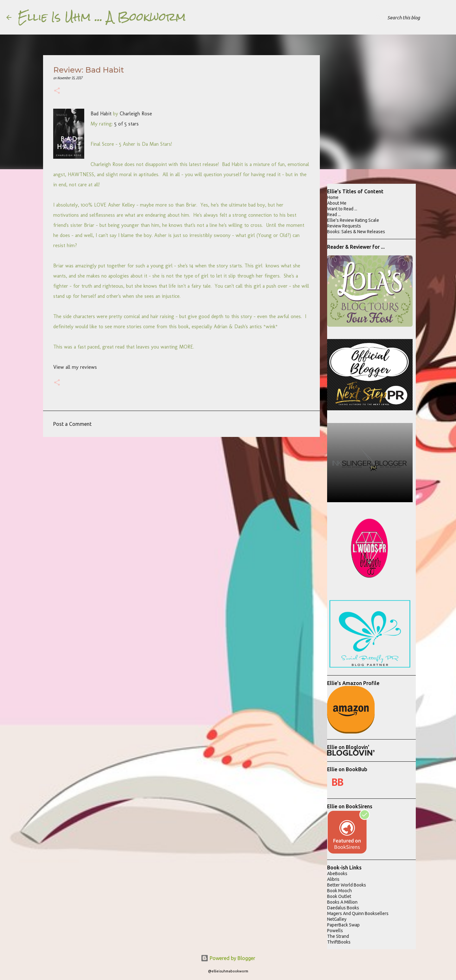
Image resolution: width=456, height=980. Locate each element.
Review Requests (344, 226)
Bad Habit (101, 114)
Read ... (334, 215)
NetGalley (337, 919)
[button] (57, 91)
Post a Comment (72, 424)
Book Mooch (339, 891)
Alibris (333, 879)
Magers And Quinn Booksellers (358, 913)
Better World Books (347, 885)
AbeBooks (337, 874)
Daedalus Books (343, 908)
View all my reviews (75, 367)
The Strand (338, 936)
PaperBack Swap (343, 925)
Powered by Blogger (228, 958)
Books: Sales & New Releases (356, 232)
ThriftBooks (339, 942)
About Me (337, 203)
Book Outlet (339, 896)
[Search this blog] (418, 17)
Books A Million (342, 902)
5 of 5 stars (127, 124)
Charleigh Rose (136, 114)
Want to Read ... (342, 209)
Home (333, 197)
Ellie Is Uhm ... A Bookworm (102, 17)
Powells (335, 931)
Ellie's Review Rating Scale (353, 220)
